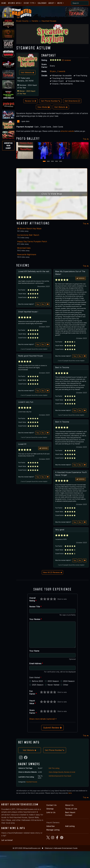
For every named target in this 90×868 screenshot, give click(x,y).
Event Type (29, 3)
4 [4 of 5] (56, 161)
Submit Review (52, 728)
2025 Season (38, 685)
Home (4, 3)
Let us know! (7, 840)
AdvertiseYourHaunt (8, 146)
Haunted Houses (49, 21)
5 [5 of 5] (61, 161)
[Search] (80, 3)
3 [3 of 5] (52, 161)
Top (86, 139)
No (43, 304)
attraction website (67, 131)
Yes (38, 304)
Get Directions (72, 101)
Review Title (35, 607)
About (51, 3)
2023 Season (53, 681)
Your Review (36, 619)
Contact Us (51, 805)
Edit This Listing (54, 768)
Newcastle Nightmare (27, 254)
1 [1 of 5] (44, 161)
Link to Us (51, 812)
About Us (69, 805)
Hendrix (35, 21)
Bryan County (22, 21)
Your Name (34, 651)
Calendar (42, 3)
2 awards (61, 71)
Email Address (36, 663)
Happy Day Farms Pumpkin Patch (32, 241)
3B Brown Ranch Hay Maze (29, 229)
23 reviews (66, 60)
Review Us (31, 101)
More (60, 3)
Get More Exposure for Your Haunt (60, 776)
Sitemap (50, 809)
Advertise (50, 826)
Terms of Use (71, 809)
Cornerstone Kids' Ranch (28, 235)
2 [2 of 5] (48, 161)
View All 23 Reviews (52, 572)
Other (66, 685)
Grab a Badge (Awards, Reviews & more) (62, 772)
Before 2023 (37, 681)
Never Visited (53, 685)
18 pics (53, 71)
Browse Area (14, 3)
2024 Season (69, 681)
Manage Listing (53, 830)
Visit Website (27, 72)
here (70, 793)
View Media (44, 107)
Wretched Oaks (24, 248)
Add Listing (70, 826)
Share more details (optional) (43, 719)
